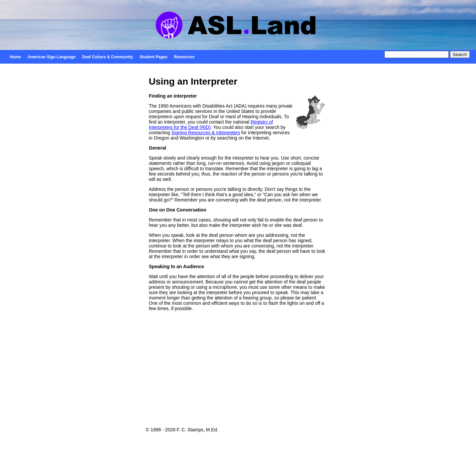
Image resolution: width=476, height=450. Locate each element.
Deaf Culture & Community (108, 57)
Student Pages (153, 57)
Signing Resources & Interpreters (206, 133)
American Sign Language (52, 57)
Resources (184, 57)
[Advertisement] (238, 374)
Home (15, 57)
